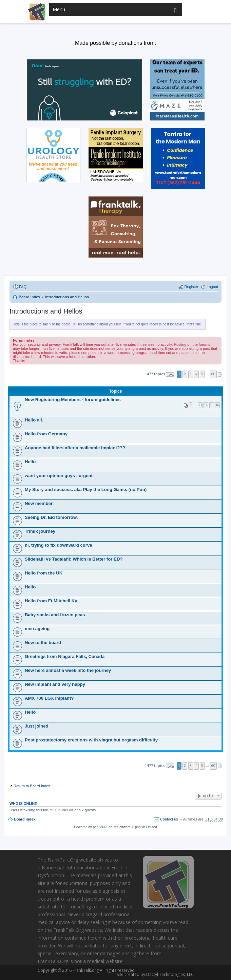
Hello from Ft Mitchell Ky (51, 601)
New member (39, 503)
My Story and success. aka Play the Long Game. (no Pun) (86, 489)
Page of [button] (170, 374)
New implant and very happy (55, 684)
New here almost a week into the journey (68, 670)
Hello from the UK (44, 573)
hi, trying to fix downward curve (59, 545)
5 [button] (202, 374)
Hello (30, 462)
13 (200, 405)
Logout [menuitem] (212, 287)
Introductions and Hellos (46, 311)
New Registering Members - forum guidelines (73, 400)
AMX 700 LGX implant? (49, 698)
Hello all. (34, 420)
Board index (25, 819)
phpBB (98, 827)
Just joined (37, 726)
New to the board (43, 643)
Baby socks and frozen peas (55, 615)
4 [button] (196, 374)
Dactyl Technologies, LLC (169, 974)
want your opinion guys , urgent (59, 476)
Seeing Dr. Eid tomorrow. (51, 517)
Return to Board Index (32, 786)
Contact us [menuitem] (169, 819)
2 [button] (185, 374)
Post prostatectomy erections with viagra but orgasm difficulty (91, 740)
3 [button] (191, 374)
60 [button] (213, 374)
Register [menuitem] (191, 287)
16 (217, 405)
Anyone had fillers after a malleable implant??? (75, 448)
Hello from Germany (46, 434)
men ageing (37, 629)
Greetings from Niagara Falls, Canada (65, 656)
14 (206, 405)
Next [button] (220, 374)
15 (212, 405)
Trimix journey (40, 531)
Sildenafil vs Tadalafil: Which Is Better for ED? (74, 559)
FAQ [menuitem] (23, 287)
